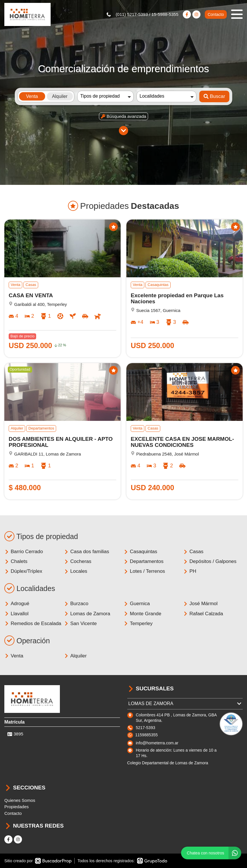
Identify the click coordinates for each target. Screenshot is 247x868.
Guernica (137, 604)
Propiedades (16, 807)
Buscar (214, 96)
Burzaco (76, 604)
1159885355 (147, 735)
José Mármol (200, 604)
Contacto (216, 14)
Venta (14, 656)
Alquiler (75, 656)
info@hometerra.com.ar (157, 743)
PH (190, 571)
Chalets (16, 561)
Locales (76, 571)
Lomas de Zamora (87, 614)
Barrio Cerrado (24, 552)
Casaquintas (140, 552)
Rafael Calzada (203, 614)
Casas (193, 552)
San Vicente (80, 623)
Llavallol (16, 614)
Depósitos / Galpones (210, 561)
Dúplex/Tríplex (23, 571)
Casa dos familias (86, 552)
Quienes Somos (20, 800)
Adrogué (17, 604)
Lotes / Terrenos (144, 571)
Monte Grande (142, 614)
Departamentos (143, 561)
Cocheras (78, 561)
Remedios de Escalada (33, 623)
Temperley (138, 623)
